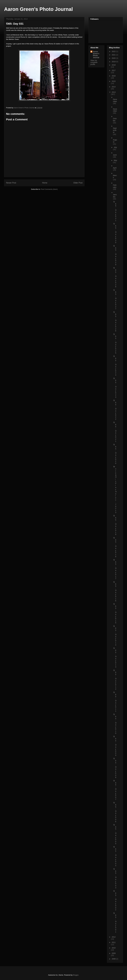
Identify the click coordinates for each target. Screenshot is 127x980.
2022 (114, 51)
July (115, 147)
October (115, 120)
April (115, 168)
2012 (114, 937)
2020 (114, 58)
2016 (114, 76)
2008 (114, 959)
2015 (114, 81)
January (115, 196)
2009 (114, 953)
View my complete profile (94, 62)
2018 (114, 65)
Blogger (76, 975)
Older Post (78, 183)
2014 (114, 87)
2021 (114, 55)
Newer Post (11, 183)
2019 (114, 62)
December (115, 100)
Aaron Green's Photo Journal (38, 9)
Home (45, 183)
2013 (114, 92)
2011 (114, 942)
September (115, 130)
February (115, 186)
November (115, 110)
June (115, 155)
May (115, 160)
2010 (114, 948)
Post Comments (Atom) (49, 189)
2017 (114, 70)
